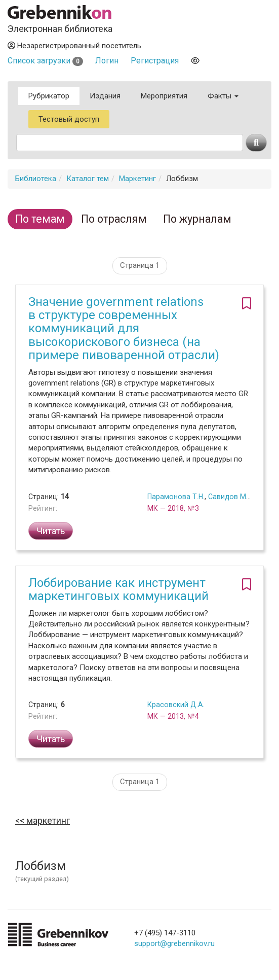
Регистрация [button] (155, 61)
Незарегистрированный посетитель (74, 46)
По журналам (197, 219)
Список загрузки (45, 61)
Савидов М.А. (231, 497)
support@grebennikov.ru (174, 943)
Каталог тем (88, 179)
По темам (40, 219)
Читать (51, 531)
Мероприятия (164, 96)
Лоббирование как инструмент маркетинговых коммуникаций (118, 589)
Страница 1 (140, 265)
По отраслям (114, 219)
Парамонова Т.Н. (176, 497)
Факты (223, 96)
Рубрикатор (49, 96)
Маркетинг (137, 179)
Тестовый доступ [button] (69, 119)
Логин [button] (107, 61)
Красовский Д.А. (176, 705)
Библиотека (36, 179)
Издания (105, 96)
